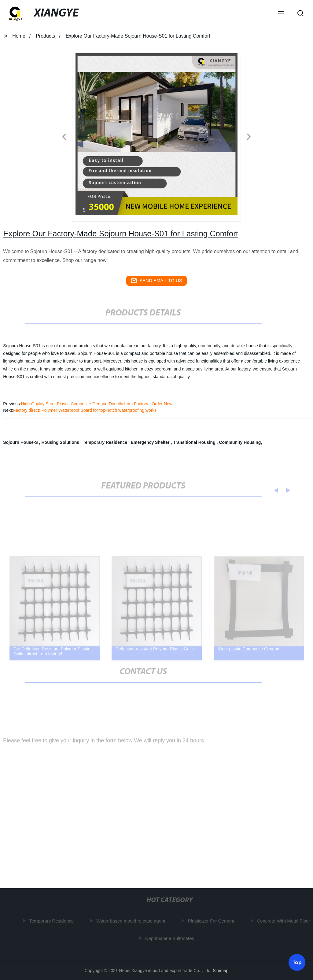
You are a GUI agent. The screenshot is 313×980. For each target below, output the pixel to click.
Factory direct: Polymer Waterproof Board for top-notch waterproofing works (85, 410)
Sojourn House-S (21, 442)
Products (45, 36)
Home (19, 36)
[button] (281, 14)
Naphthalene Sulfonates (171, 938)
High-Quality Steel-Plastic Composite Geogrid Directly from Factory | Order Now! (97, 404)
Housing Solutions (61, 442)
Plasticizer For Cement (212, 921)
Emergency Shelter (151, 442)
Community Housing (240, 442)
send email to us (156, 281)
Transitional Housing (195, 442)
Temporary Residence (106, 442)
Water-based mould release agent (132, 921)
